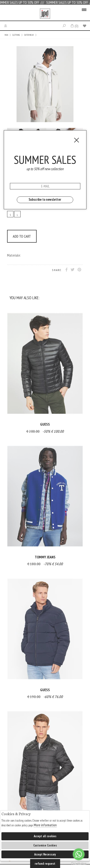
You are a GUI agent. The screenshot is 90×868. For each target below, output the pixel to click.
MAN (6, 35)
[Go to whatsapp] (79, 854)
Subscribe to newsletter (45, 199)
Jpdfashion (45, 14)
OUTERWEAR (29, 35)
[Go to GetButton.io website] (79, 863)
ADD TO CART (22, 236)
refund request (45, 864)
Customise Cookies (45, 845)
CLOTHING (16, 35)
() (74, 26)
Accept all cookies (45, 836)
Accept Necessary (45, 854)
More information (45, 825)
